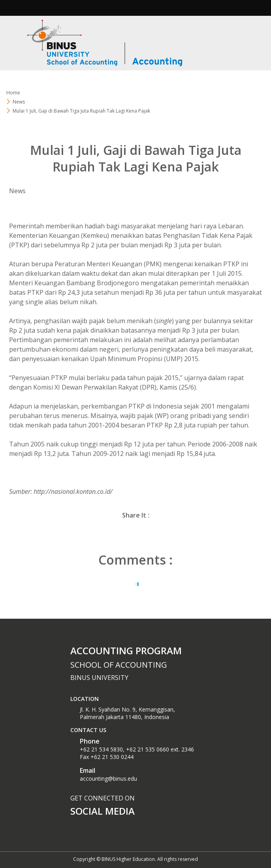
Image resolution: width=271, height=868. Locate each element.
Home (13, 93)
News (19, 102)
